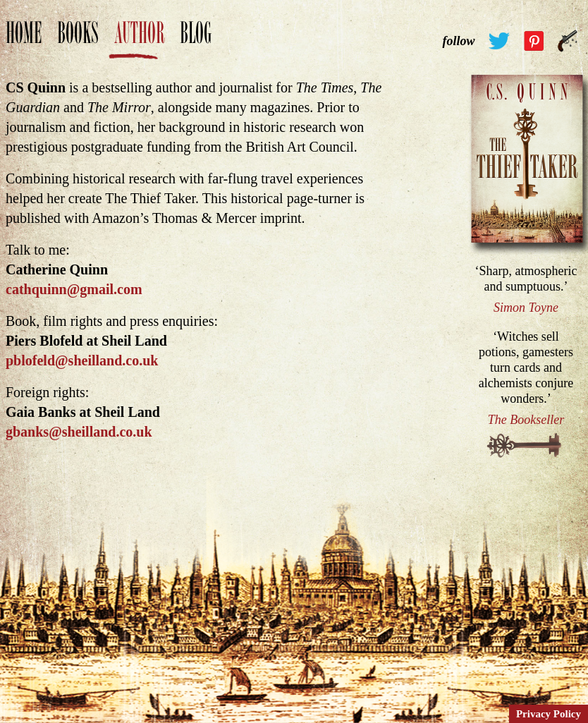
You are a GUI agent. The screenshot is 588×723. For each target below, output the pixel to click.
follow (458, 41)
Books (78, 40)
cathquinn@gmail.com (74, 289)
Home (24, 40)
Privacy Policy (549, 714)
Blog (196, 40)
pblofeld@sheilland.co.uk (82, 360)
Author (139, 40)
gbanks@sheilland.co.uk (79, 432)
